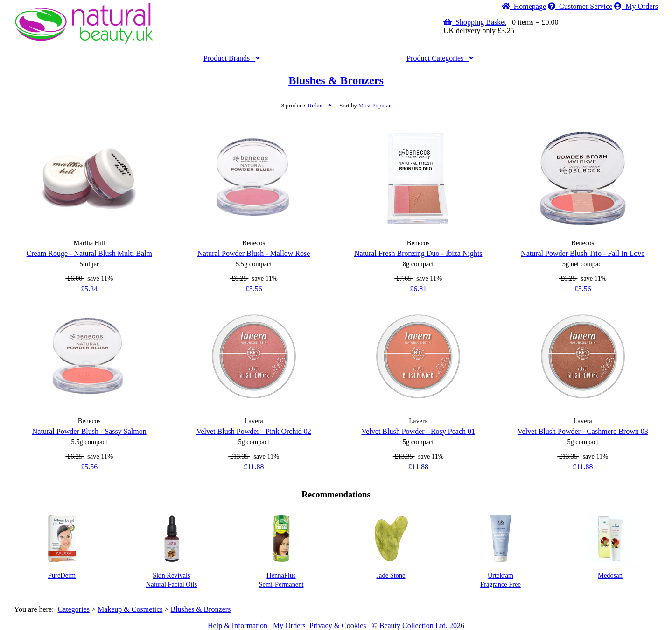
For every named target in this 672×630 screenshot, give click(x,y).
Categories (440, 58)
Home (524, 6)
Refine (320, 106)
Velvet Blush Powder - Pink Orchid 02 (254, 431)
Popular (374, 106)
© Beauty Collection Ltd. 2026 (418, 626)
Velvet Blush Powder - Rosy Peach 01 (418, 431)
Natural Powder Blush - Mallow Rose (254, 253)
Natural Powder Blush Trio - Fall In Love (583, 253)
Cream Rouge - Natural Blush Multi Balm (89, 253)
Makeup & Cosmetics (130, 609)
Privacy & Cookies (338, 626)
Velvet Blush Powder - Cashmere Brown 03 (583, 431)
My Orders (636, 6)
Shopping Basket (475, 22)
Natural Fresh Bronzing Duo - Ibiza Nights (418, 253)
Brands (232, 58)
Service (580, 6)
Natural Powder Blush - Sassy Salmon (89, 431)
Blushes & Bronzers (336, 80)
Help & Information (238, 626)
